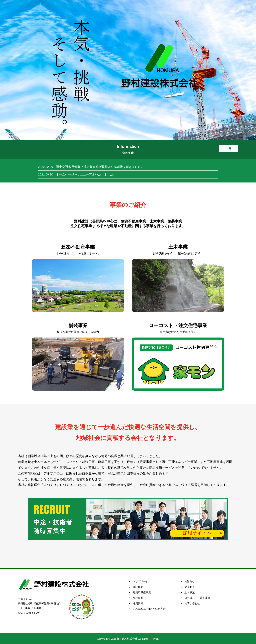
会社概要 (138, 587)
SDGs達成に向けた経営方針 (149, 609)
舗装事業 (138, 598)
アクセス (190, 587)
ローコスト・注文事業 (197, 598)
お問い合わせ (192, 603)
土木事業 (190, 592)
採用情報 (138, 603)
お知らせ (190, 581)
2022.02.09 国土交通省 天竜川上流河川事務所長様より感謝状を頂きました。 (91, 167)
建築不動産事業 (142, 592)
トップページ (141, 581)
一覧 (229, 148)
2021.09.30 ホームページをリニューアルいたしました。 (77, 174)
